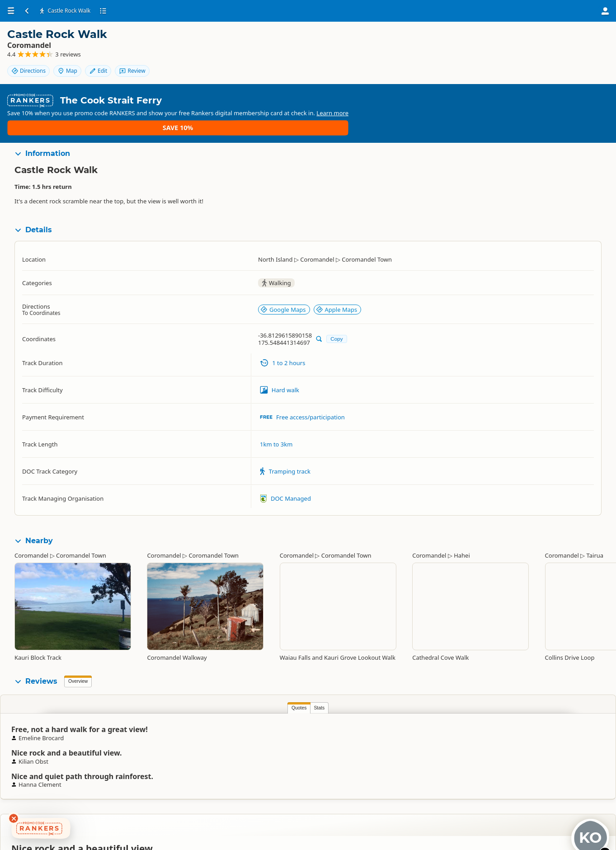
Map (558, 42)
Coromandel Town (81, 523)
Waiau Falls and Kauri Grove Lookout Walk (338, 625)
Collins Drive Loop (570, 625)
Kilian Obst (294, 713)
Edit (588, 42)
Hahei (462, 523)
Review (584, 57)
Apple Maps (337, 277)
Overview (78, 649)
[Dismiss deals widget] (14, 818)
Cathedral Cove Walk (440, 625)
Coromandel (31, 523)
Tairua (595, 523)
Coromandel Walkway (177, 625)
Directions (519, 42)
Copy (336, 306)
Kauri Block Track (38, 625)
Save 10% (582, 92)
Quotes (78, 675)
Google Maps (283, 277)
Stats (98, 675)
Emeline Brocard (455, 717)
